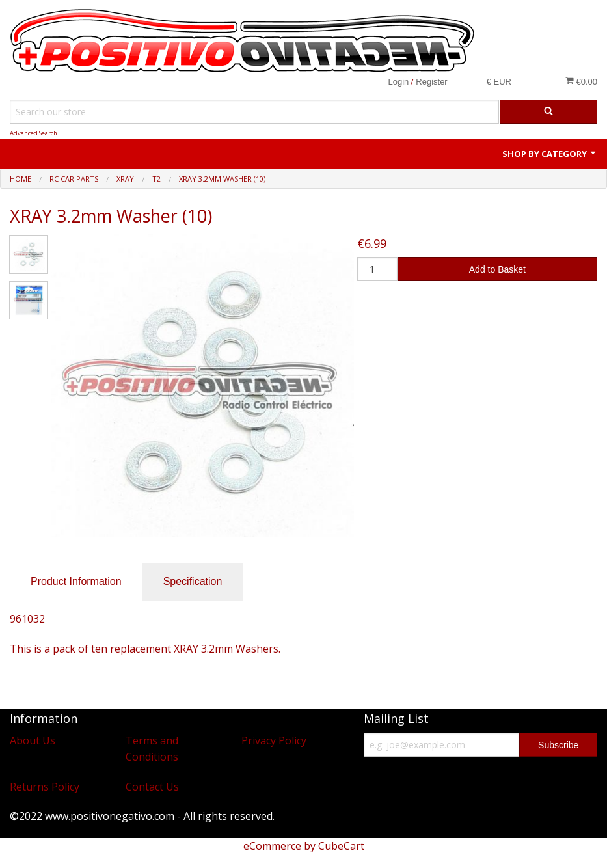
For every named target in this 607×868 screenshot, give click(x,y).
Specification (193, 581)
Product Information (76, 581)
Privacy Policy (274, 740)
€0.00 (581, 81)
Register (431, 82)
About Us (33, 740)
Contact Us (152, 787)
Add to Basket (497, 269)
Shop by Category (550, 154)
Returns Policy (45, 787)
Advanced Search (34, 133)
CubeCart (341, 846)
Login (398, 82)
